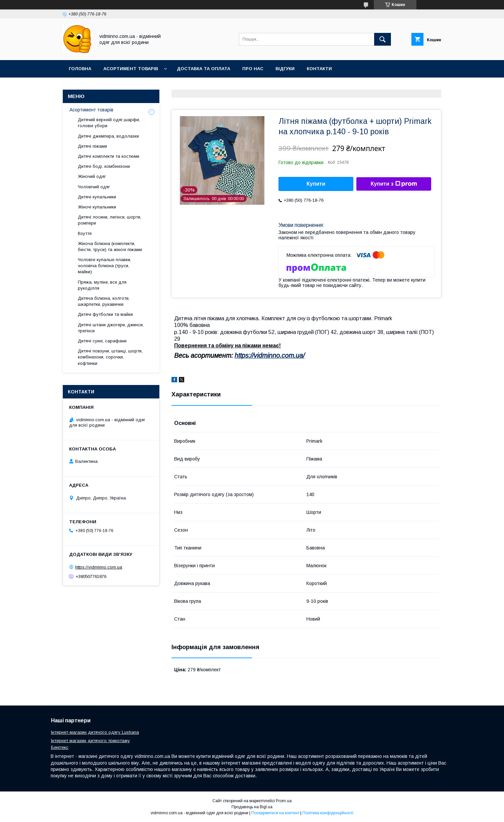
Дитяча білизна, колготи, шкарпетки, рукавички (104, 301)
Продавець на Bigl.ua (252, 807)
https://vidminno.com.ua (99, 567)
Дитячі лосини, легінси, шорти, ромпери (110, 220)
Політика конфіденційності (328, 813)
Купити (316, 184)
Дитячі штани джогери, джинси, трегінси (111, 328)
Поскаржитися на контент (275, 813)
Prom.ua (284, 801)
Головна (80, 69)
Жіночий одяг (92, 176)
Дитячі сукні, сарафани (102, 341)
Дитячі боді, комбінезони (104, 166)
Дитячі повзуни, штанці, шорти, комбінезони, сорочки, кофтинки (110, 357)
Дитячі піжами (92, 146)
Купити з (394, 184)
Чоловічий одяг (94, 187)
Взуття (85, 233)
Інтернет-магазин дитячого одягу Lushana (95, 732)
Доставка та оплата (204, 69)
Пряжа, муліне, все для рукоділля (102, 285)
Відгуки (285, 69)
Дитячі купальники (97, 197)
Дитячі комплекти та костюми (109, 156)
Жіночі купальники (97, 207)
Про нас (253, 69)
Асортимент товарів (131, 69)
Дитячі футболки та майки (105, 314)
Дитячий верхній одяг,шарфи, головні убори (109, 123)
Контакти (319, 69)
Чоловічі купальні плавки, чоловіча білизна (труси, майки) (105, 266)
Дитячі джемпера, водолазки (108, 136)
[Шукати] (383, 39)
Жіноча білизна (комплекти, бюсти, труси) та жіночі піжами (110, 247)
